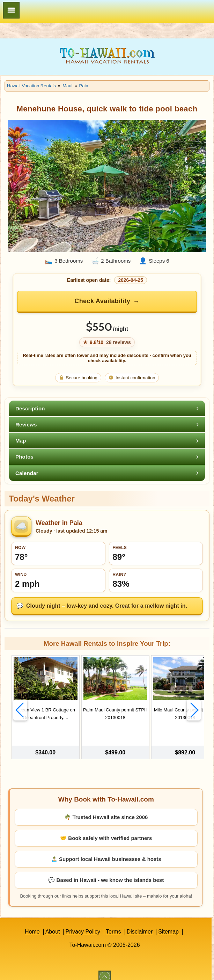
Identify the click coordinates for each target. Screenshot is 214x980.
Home (32, 924)
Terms (113, 924)
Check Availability (102, 301)
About (53, 924)
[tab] (107, 408)
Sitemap (168, 924)
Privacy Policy (83, 924)
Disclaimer (140, 924)
